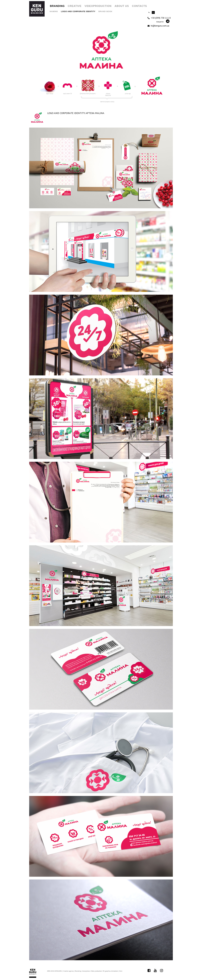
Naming (54, 11)
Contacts (140, 6)
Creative (75, 6)
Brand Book (105, 11)
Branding (57, 6)
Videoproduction (98, 6)
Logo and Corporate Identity (78, 11)
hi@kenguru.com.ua (158, 26)
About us (122, 6)
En (153, 13)
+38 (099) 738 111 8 (159, 18)
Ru (149, 12)
